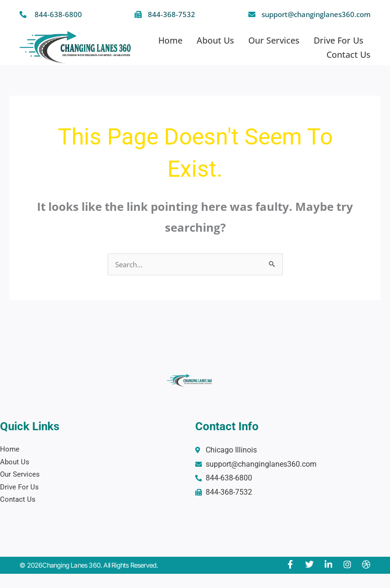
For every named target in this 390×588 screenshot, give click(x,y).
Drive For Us (339, 40)
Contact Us (349, 54)
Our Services (274, 40)
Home (170, 40)
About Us (215, 40)
